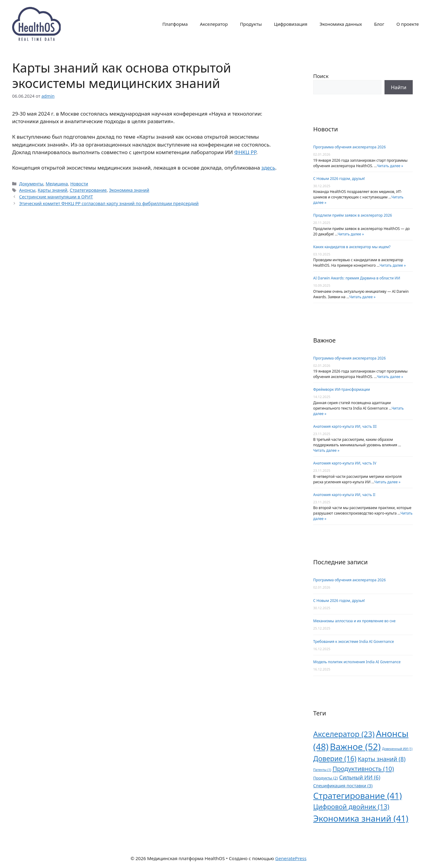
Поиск (321, 76)
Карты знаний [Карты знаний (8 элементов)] (382, 759)
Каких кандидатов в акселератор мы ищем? (352, 247)
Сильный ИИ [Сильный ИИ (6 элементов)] (360, 777)
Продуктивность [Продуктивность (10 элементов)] (363, 768)
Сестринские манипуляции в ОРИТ (56, 197)
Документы (31, 184)
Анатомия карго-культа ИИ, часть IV (345, 463)
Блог (379, 24)
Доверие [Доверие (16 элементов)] (335, 759)
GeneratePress (291, 858)
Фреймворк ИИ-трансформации (342, 389)
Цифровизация (291, 24)
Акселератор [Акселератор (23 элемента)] (344, 734)
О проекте (408, 24)
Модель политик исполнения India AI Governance (357, 662)
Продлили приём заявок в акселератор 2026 (353, 215)
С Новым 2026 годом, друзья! (339, 179)
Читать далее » (390, 166)
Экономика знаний (129, 190)
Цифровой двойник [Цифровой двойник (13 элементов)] (351, 807)
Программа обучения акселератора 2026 (349, 147)
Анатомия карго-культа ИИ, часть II (344, 495)
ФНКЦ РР (245, 152)
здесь (268, 168)
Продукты (251, 24)
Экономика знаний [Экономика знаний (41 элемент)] (361, 818)
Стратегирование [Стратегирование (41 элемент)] (357, 795)
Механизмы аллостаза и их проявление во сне (354, 621)
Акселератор (214, 24)
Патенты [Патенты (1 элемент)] (322, 770)
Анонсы (27, 190)
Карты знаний (53, 190)
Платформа (175, 24)
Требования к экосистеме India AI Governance (354, 642)
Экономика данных (341, 24)
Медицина (57, 184)
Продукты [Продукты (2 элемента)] (325, 778)
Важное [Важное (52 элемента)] (355, 747)
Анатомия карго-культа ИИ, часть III (345, 426)
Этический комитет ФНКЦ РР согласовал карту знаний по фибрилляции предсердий (109, 203)
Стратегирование (88, 190)
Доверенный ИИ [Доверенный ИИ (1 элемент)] (397, 749)
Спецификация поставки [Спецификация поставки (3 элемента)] (343, 785)
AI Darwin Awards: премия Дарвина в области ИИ (357, 278)
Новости (79, 184)
